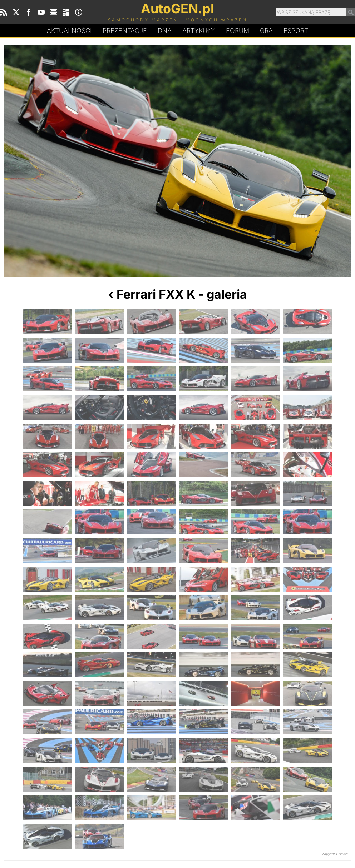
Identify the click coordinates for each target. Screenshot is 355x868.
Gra (266, 31)
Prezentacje (125, 31)
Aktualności (69, 31)
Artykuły (199, 31)
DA (165, 31)
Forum (238, 31)
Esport (296, 31)
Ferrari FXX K (156, 294)
